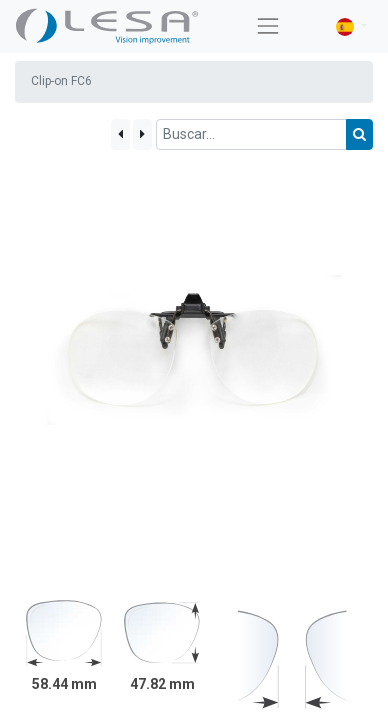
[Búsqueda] (359, 134)
